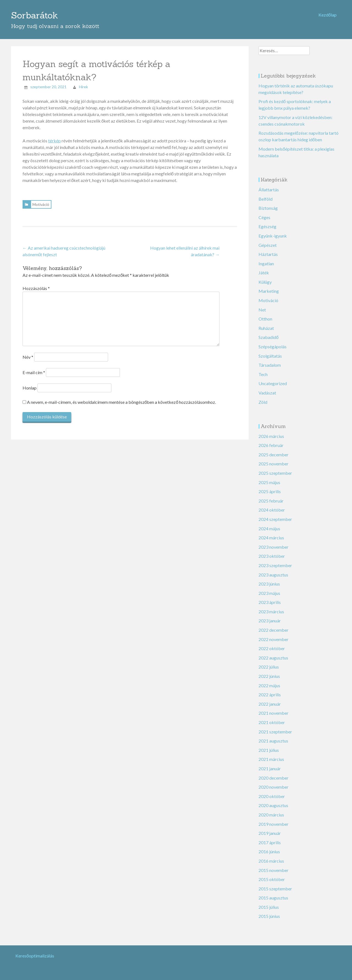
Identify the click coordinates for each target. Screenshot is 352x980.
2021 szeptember (275, 728)
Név (28, 353)
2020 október (272, 793)
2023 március (271, 608)
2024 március (271, 534)
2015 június (269, 913)
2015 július (269, 903)
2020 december (273, 774)
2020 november (273, 783)
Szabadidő (269, 334)
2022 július (269, 663)
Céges (264, 214)
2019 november (273, 820)
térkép (54, 137)
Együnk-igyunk (273, 232)
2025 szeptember (275, 469)
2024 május (269, 525)
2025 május (269, 479)
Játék (264, 269)
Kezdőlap (328, 15)
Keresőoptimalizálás (35, 952)
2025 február (271, 497)
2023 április (270, 599)
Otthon (265, 315)
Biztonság (268, 204)
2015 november (273, 867)
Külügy (265, 278)
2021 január (270, 765)
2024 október (272, 506)
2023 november (273, 543)
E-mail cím (34, 369)
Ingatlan (266, 260)
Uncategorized (273, 380)
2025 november (273, 460)
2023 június (269, 580)
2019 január (270, 829)
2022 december (273, 626)
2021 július (269, 746)
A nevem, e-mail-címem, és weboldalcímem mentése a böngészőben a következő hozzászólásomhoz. (122, 398)
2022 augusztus (273, 654)
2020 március (271, 811)
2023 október (272, 553)
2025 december (273, 451)
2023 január (270, 617)
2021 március (271, 756)
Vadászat (267, 389)
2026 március (271, 433)
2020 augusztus (273, 802)
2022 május (269, 682)
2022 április (270, 691)
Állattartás (269, 186)
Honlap (30, 384)
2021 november (273, 710)
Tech (263, 371)
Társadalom (270, 361)
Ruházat (266, 325)
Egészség (267, 223)
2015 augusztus (273, 894)
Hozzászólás (36, 285)
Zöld (263, 398)
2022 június (269, 673)
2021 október (272, 719)
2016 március (271, 857)
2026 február (271, 442)
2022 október (272, 645)
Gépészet (268, 241)
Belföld (266, 195)
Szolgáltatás (270, 352)
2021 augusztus (273, 737)
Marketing (269, 288)
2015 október (272, 876)
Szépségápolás (273, 343)
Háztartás (268, 251)
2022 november (273, 636)
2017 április (270, 839)
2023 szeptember (275, 562)
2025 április (270, 488)
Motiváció (41, 201)
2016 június (269, 848)
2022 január (270, 700)
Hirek (83, 83)
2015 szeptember (275, 885)
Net (262, 306)
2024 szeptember (275, 516)
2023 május (269, 590)
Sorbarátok (35, 14)
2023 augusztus (273, 571)
